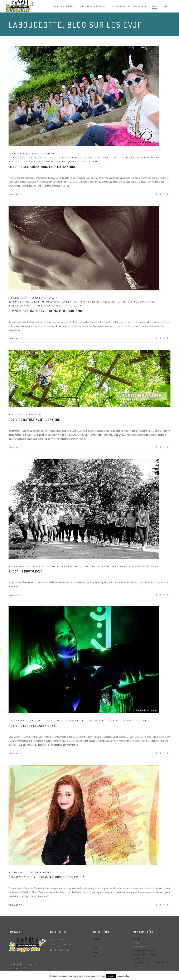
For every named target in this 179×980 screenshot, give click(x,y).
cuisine (124, 158)
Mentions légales (141, 959)
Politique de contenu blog (145, 955)
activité (51, 721)
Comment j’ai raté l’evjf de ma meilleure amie (46, 311)
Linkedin (95, 956)
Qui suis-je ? (139, 939)
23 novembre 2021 (18, 298)
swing (103, 162)
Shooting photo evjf (25, 571)
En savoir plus (123, 976)
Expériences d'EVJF (61, 950)
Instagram (96, 948)
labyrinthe (128, 721)
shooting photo (90, 162)
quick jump (74, 162)
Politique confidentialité (144, 951)
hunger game (143, 158)
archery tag (44, 158)
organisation (27, 306)
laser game (31, 162)
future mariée (88, 302)
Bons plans (35, 415)
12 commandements (19, 302)
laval (41, 162)
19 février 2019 (17, 721)
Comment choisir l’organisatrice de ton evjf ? (46, 877)
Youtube (95, 944)
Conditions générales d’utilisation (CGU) (151, 962)
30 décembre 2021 (18, 154)
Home (129, 24)
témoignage (69, 306)
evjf (132, 158)
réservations (54, 306)
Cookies (137, 966)
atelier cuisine (61, 158)
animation (47, 302)
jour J (100, 302)
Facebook (96, 939)
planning (40, 306)
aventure (73, 721)
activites (31, 158)
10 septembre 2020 (18, 566)
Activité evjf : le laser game (32, 726)
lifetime (132, 302)
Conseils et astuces (43, 154)
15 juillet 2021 (16, 415)
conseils (68, 302)
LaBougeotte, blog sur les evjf (153, 24)
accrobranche (17, 158)
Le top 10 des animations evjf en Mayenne (42, 167)
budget (58, 302)
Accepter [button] (111, 976)
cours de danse (110, 158)
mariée (152, 302)
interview (62, 566)
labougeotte (16, 162)
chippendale (77, 158)
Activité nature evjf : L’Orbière (34, 419)
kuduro (155, 158)
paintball (61, 162)
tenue (80, 306)
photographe (119, 566)
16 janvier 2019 (17, 872)
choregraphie (93, 158)
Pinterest (96, 952)
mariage (143, 302)
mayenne (50, 162)
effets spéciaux (89, 721)
